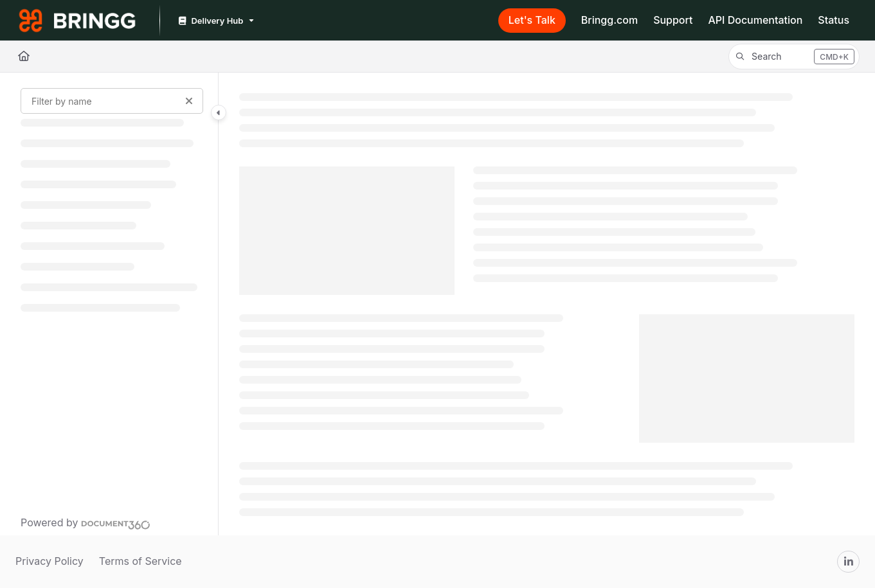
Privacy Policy (50, 561)
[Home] (24, 57)
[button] (794, 57)
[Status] (834, 21)
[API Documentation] (755, 21)
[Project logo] (77, 21)
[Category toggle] (219, 112)
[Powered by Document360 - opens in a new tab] (86, 523)
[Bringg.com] (609, 21)
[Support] (673, 21)
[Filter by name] (112, 101)
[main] (547, 304)
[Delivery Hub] (215, 21)
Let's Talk (532, 20)
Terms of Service (140, 561)
